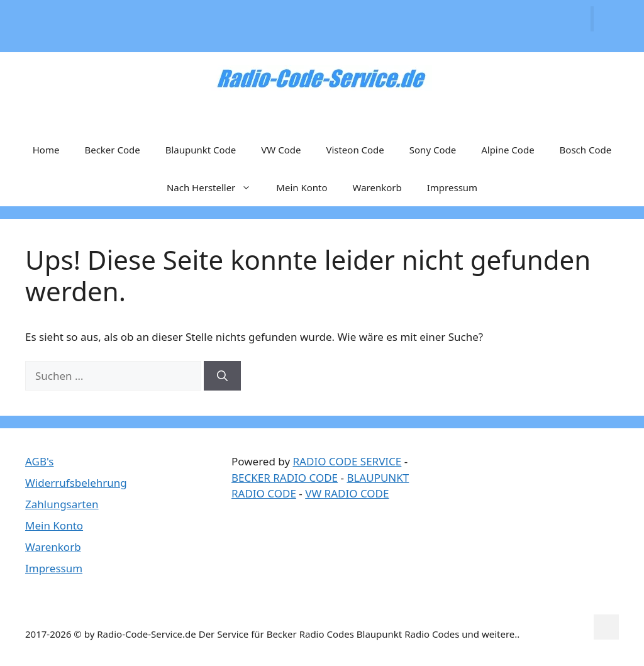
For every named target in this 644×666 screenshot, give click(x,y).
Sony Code (433, 150)
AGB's (39, 461)
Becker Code (112, 150)
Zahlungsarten (62, 504)
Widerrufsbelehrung (76, 483)
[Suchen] (222, 376)
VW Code (281, 150)
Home (46, 150)
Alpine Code (508, 150)
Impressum (452, 187)
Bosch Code (586, 150)
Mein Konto (302, 187)
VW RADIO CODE (347, 493)
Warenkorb (377, 187)
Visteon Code (355, 150)
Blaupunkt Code (201, 150)
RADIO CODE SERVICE (347, 461)
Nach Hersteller (215, 187)
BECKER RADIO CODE (285, 478)
